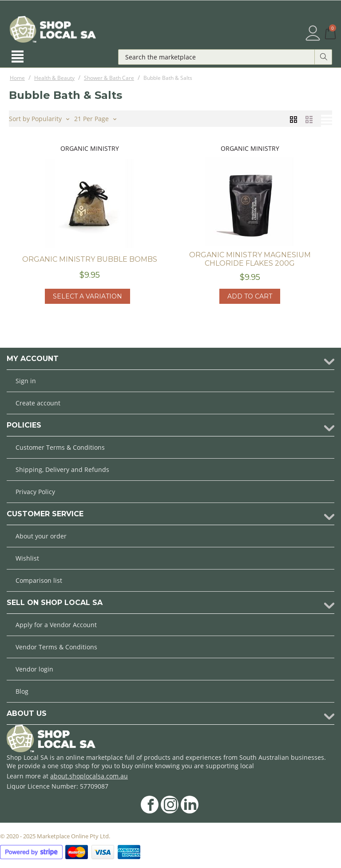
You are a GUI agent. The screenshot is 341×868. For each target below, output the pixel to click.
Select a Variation (87, 296)
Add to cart (250, 296)
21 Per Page (95, 118)
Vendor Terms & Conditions (56, 647)
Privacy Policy (35, 492)
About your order (41, 536)
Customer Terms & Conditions (60, 447)
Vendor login (34, 669)
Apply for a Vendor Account (56, 625)
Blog (22, 691)
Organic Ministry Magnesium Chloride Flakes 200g (250, 259)
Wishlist (27, 558)
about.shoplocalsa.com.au (89, 776)
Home (17, 78)
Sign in (26, 381)
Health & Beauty (54, 78)
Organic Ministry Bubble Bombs (90, 259)
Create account (38, 403)
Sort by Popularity (39, 118)
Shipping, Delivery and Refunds (62, 469)
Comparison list (39, 580)
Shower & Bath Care (109, 78)
